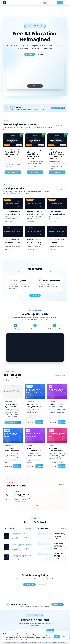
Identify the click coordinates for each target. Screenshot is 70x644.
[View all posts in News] (15, 564)
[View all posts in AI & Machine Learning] (18, 543)
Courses (27, 55)
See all (61, 488)
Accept (57, 637)
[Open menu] (66, 3)
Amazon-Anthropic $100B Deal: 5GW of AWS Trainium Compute (20, 538)
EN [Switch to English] (44, 3)
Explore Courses (27, 590)
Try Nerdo (35, 298)
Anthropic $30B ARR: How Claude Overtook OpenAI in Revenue (21, 561)
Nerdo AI (43, 55)
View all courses (62, 127)
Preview (31, 425)
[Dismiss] (67, 613)
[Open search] (35, 3)
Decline (64, 637)
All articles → (29, 532)
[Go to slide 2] (33, 510)
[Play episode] (40, 539)
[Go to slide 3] (34, 510)
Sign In (53, 3)
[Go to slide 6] (38, 510)
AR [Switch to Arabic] (47, 3)
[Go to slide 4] (35, 510)
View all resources (61, 378)
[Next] (57, 488)
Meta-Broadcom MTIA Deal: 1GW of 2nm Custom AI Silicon (21, 550)
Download (13, 425)
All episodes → (63, 532)
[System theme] (39, 3)
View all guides (62, 191)
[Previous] (53, 488)
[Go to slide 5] (36, 510)
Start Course (13, 174)
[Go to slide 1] (32, 510)
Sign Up (60, 3)
